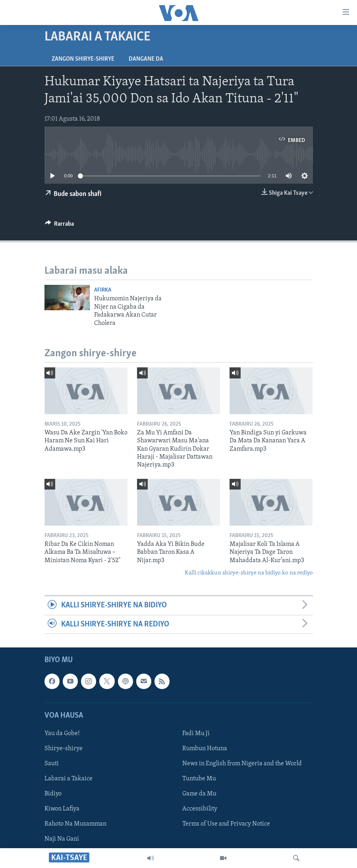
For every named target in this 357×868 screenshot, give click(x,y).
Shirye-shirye (64, 749)
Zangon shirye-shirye (83, 59)
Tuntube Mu (199, 779)
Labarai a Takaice (69, 779)
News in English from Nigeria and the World (242, 764)
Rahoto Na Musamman (75, 824)
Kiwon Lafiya (62, 809)
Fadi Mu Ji (196, 734)
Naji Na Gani (62, 839)
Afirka (103, 290)
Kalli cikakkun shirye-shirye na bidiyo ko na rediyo (249, 573)
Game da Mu (199, 794)
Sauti (52, 764)
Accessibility (200, 809)
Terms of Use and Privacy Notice (226, 824)
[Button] (60, 226)
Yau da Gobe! (62, 734)
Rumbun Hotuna (205, 749)
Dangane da (146, 59)
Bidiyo (53, 794)
